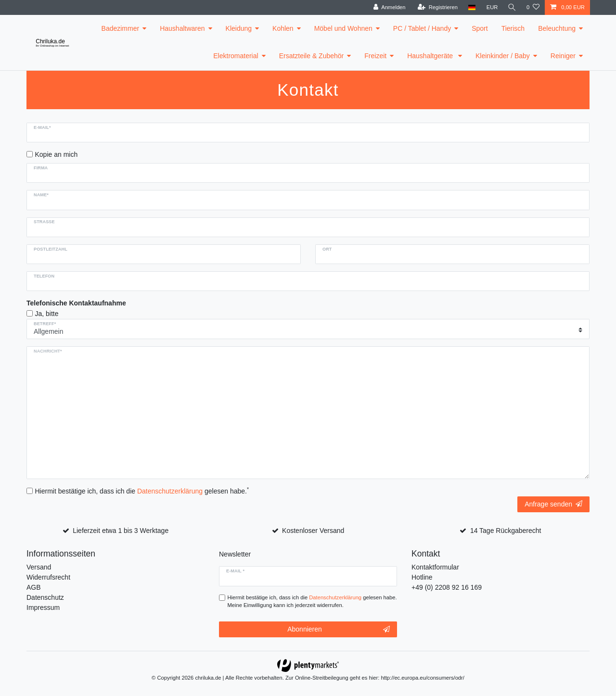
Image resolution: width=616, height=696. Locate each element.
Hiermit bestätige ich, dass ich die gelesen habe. (142, 491)
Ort (327, 249)
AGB (34, 587)
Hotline (422, 577)
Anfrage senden (553, 504)
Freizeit (375, 56)
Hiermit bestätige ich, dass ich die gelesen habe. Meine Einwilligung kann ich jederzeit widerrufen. (312, 601)
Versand (39, 567)
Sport (480, 28)
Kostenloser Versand (313, 531)
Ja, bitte (47, 314)
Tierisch (513, 28)
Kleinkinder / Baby (503, 56)
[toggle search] (512, 7)
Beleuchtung (557, 28)
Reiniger (563, 56)
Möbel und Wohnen (343, 28)
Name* (41, 195)
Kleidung (239, 28)
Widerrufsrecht (48, 577)
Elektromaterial (236, 56)
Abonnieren (339, 630)
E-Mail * (235, 571)
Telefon (44, 276)
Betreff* (45, 324)
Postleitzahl (51, 249)
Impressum (43, 607)
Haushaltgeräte (431, 56)
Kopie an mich (57, 154)
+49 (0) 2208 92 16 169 (447, 587)
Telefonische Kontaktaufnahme (76, 303)
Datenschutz (45, 597)
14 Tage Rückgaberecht (506, 531)
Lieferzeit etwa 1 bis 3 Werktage (121, 531)
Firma (41, 168)
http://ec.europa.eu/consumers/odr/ (423, 678)
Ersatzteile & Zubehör (312, 56)
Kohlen (283, 28)
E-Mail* (42, 127)
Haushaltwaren (182, 28)
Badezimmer (121, 28)
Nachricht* (48, 351)
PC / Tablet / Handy (422, 28)
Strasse (44, 222)
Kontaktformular (435, 567)
